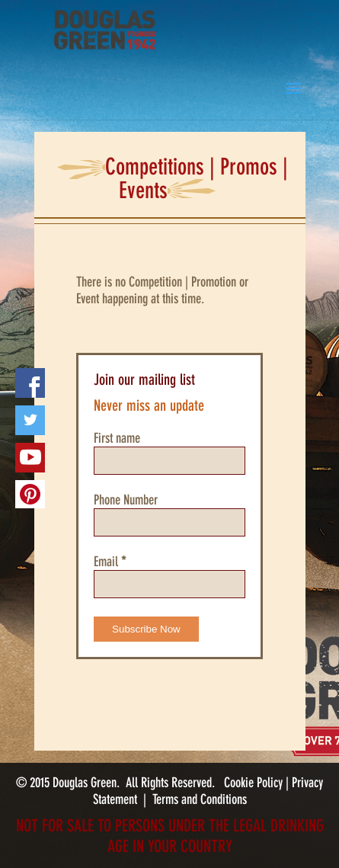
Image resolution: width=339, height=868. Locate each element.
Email (110, 562)
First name (117, 438)
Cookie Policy (255, 783)
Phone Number (126, 500)
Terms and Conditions (200, 799)
